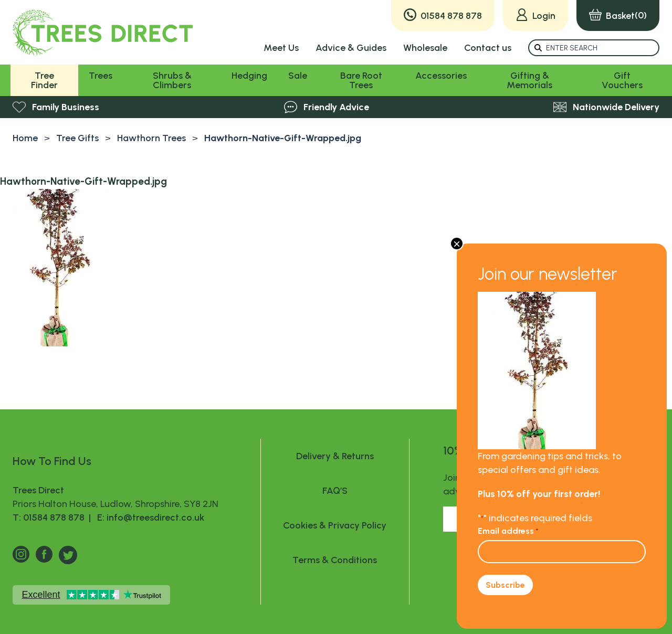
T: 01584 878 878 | (53, 517)
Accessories (441, 76)
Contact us (488, 48)
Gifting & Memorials (529, 80)
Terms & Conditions (335, 560)
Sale (298, 76)
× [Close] (457, 244)
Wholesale (425, 48)
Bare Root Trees (361, 80)
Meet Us (281, 48)
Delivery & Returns (335, 456)
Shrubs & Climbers (172, 80)
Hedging (249, 76)
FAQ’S (335, 491)
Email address (508, 531)
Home (25, 138)
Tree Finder (44, 80)
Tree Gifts (77, 138)
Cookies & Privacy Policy (335, 525)
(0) (618, 15)
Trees (101, 76)
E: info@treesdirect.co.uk (149, 517)
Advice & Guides (351, 48)
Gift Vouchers (622, 80)
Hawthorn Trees (151, 138)
